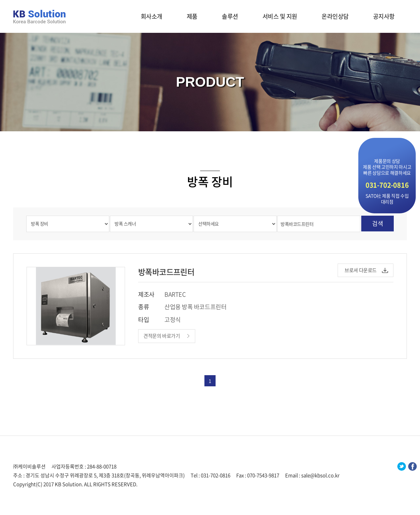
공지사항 (384, 16)
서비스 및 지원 (280, 16)
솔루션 (230, 16)
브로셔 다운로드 (361, 270)
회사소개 (152, 16)
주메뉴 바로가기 (0, 0)
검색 (378, 223)
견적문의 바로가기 (162, 336)
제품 (192, 16)
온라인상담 (335, 16)
